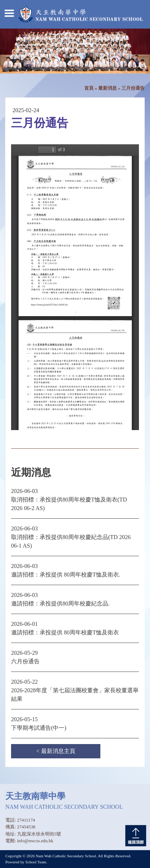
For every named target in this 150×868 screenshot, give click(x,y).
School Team (36, 862)
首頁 (89, 88)
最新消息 (107, 88)
